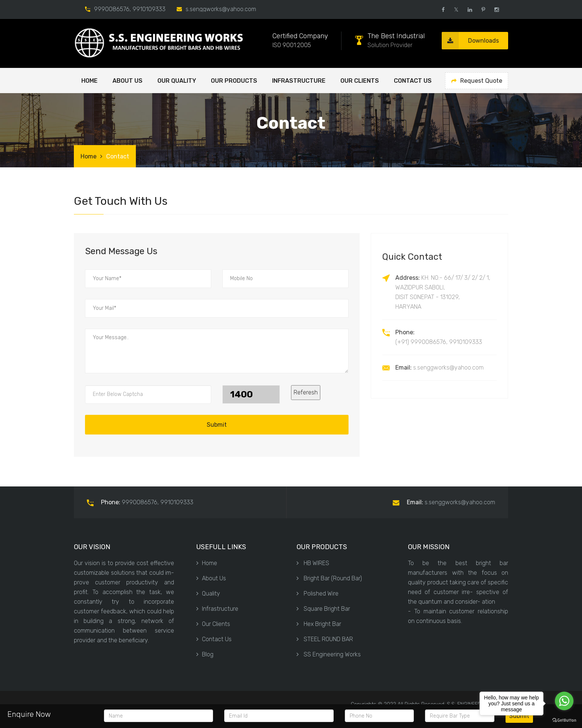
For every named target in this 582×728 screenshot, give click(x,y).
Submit (217, 425)
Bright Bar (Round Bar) (329, 578)
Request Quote (477, 81)
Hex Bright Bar (319, 624)
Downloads (470, 41)
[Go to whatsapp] (564, 701)
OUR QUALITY (177, 81)
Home (89, 81)
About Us (211, 578)
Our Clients (360, 81)
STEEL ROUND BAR (325, 639)
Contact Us (413, 81)
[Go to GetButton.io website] (564, 720)
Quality (208, 593)
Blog (205, 654)
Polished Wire (318, 593)
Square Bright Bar (323, 609)
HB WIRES (313, 563)
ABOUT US (127, 81)
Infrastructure (299, 81)
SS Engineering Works (329, 654)
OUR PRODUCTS (234, 81)
